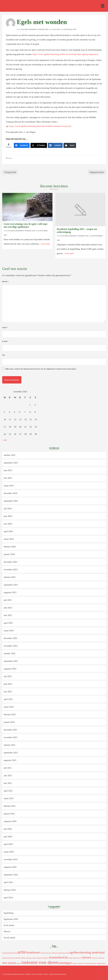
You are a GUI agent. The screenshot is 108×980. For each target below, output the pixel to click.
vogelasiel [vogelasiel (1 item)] (81, 963)
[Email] (70, 145)
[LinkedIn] (55, 145)
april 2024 (8, 531)
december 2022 (10, 638)
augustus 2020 (10, 821)
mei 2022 (8, 692)
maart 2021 (9, 798)
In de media (9, 925)
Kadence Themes (43, 974)
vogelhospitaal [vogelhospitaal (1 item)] (101, 963)
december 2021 (10, 730)
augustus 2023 (10, 592)
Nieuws (10, 158)
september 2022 (11, 661)
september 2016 (11, 875)
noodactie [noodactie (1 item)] (95, 958)
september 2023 (11, 585)
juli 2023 (8, 600)
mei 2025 (8, 478)
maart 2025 (9, 486)
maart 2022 (9, 707)
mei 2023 (8, 615)
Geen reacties (70, 29)
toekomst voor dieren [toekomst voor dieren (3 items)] (40, 962)
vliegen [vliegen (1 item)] (74, 963)
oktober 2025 (10, 455)
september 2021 (11, 753)
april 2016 (8, 882)
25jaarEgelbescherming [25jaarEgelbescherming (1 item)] (10, 953)
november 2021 (11, 737)
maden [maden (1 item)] (70, 958)
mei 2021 (8, 783)
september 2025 (11, 463)
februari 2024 (10, 547)
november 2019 (11, 859)
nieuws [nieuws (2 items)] (87, 957)
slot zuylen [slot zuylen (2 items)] (9, 963)
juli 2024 (8, 508)
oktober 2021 (10, 745)
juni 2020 (8, 837)
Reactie (5, 281)
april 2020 (8, 844)
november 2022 (11, 646)
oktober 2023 (10, 577)
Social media (9, 938)
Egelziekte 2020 (11, 919)
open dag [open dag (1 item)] (101, 958)
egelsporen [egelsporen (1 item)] (39, 958)
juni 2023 (8, 608)
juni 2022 (8, 684)
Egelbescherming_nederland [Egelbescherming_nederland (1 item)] (11, 958)
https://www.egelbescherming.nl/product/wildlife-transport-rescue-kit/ (40, 126)
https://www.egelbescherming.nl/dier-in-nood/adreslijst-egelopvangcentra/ (65, 54)
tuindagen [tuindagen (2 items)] (65, 963)
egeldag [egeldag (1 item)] (23, 958)
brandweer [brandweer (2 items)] (33, 952)
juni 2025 (8, 470)
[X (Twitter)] (39, 145)
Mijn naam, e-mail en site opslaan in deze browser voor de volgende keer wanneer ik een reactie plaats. (41, 369)
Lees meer (45, 244)
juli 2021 (8, 768)
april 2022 (8, 699)
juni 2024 (8, 516)
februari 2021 (10, 806)
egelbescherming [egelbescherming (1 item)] (63, 953)
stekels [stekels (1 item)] (19, 963)
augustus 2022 (10, 669)
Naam (5, 327)
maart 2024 (9, 539)
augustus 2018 (10, 867)
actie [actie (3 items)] (22, 952)
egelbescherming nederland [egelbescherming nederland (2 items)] (87, 952)
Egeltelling (9, 913)
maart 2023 (9, 631)
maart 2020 (9, 852)
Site (4, 355)
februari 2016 (10, 890)
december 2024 (10, 493)
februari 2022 (10, 714)
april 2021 (8, 791)
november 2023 (11, 570)
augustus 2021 (10, 760)
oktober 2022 (10, 653)
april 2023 (8, 623)
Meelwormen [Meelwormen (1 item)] (77, 958)
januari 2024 (9, 554)
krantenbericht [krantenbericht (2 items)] (58, 957)
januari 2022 (9, 722)
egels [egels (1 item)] (34, 958)
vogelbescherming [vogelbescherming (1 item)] (90, 963)
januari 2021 (9, 814)
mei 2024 (8, 524)
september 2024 (11, 501)
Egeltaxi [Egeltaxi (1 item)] (46, 958)
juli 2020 (8, 829)
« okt (4, 440)
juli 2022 (8, 676)
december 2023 (10, 562)
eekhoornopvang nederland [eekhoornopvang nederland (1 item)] (49, 953)
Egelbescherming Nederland (34, 29)
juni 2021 (8, 775)
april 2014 (8, 898)
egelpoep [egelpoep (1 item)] (29, 958)
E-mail (5, 341)
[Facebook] (22, 145)
